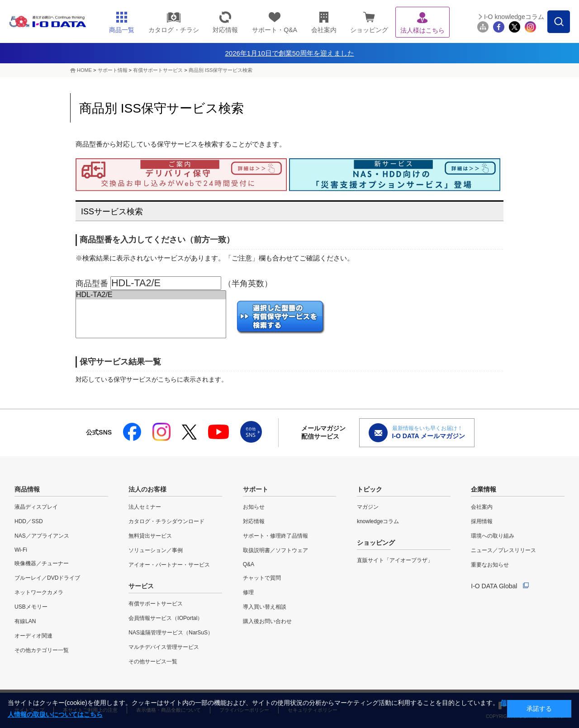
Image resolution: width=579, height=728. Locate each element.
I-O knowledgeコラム (514, 17)
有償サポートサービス (158, 70)
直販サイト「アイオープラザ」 (395, 560)
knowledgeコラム (378, 521)
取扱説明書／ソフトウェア (275, 550)
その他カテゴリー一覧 (42, 650)
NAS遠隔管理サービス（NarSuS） (171, 633)
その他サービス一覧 (153, 662)
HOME (84, 70)
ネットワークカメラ (39, 592)
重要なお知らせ (490, 565)
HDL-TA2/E (151, 295)
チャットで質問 (262, 578)
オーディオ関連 (33, 636)
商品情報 (27, 489)
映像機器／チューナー (42, 563)
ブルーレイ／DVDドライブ (47, 578)
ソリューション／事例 (156, 550)
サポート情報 (113, 70)
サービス (141, 586)
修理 (248, 592)
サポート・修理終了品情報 (275, 536)
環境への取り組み (493, 536)
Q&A (249, 564)
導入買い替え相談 (265, 607)
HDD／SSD (29, 521)
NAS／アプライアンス (42, 536)
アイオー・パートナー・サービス (169, 565)
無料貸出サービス (150, 536)
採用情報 (482, 521)
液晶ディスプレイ (36, 507)
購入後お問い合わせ (267, 621)
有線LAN (25, 621)
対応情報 (254, 521)
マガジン (368, 507)
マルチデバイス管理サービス (164, 647)
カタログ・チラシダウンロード (166, 521)
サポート (256, 489)
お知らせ (254, 507)
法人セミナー (145, 507)
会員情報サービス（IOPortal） (166, 618)
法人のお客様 (147, 489)
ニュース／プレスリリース (503, 550)
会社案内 (482, 507)
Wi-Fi (21, 550)
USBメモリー (31, 607)
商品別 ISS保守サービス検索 (221, 70)
